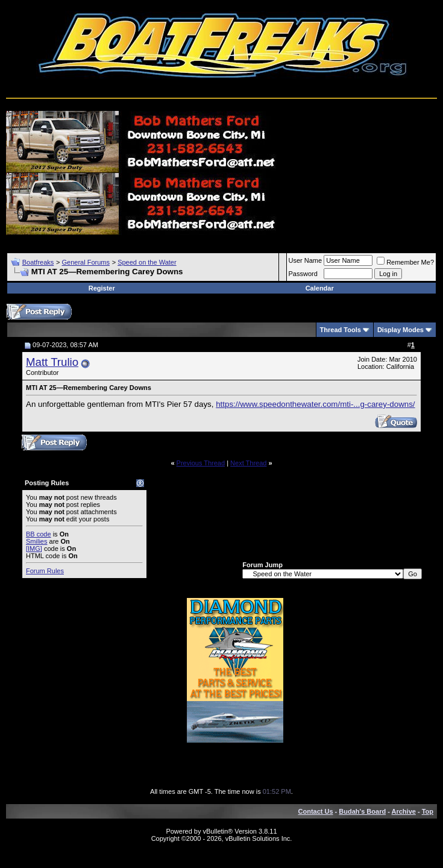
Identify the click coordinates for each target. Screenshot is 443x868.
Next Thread (248, 463)
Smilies (36, 541)
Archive (404, 811)
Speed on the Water (147, 262)
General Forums (85, 262)
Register (102, 288)
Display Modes (401, 330)
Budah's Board (362, 811)
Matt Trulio (52, 362)
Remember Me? (405, 262)
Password (303, 274)
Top (428, 811)
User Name (306, 260)
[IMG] (34, 549)
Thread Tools (341, 330)
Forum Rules (45, 571)
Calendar (320, 288)
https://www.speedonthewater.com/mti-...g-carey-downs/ (315, 404)
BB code (39, 534)
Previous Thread (201, 463)
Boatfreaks (38, 262)
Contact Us (316, 811)
